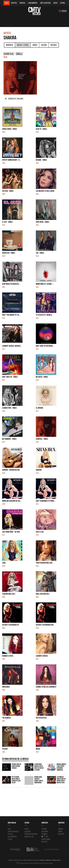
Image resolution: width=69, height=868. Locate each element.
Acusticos (28, 831)
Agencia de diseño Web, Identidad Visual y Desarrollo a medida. (34, 863)
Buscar (63, 11)
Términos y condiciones (45, 860)
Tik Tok (45, 837)
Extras (63, 3)
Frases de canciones (31, 834)
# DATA (27, 829)
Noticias (22, 3)
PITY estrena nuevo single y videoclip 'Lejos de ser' (16, 780)
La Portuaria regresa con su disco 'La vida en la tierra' (39, 767)
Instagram (45, 831)
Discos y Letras (23, 45)
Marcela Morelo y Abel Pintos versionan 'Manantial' (61, 767)
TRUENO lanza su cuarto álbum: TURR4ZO (16, 766)
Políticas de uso (56, 860)
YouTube (44, 829)
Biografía (10, 45)
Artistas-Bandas (13, 831)
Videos (35, 45)
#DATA (55, 3)
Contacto (44, 842)
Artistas (14, 3)
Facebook (44, 834)
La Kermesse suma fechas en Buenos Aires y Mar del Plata (61, 780)
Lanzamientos (33, 3)
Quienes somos (46, 839)
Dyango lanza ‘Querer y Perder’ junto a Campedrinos (39, 780)
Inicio (7, 3)
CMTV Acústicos (45, 3)
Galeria (44, 45)
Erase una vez (29, 837)
